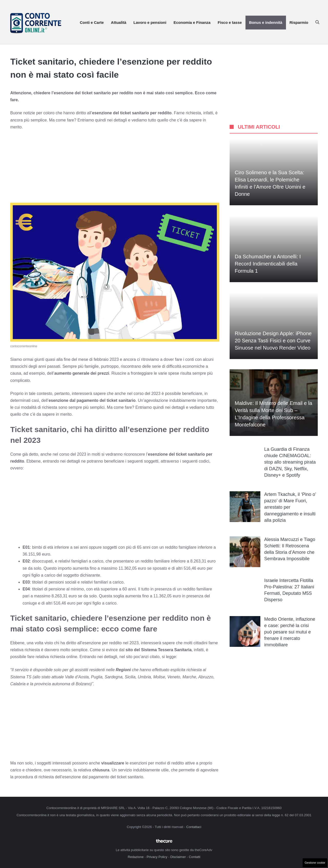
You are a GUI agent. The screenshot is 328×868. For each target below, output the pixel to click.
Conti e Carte (92, 22)
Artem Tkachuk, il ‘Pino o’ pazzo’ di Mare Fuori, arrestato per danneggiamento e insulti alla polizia (290, 507)
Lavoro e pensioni (150, 22)
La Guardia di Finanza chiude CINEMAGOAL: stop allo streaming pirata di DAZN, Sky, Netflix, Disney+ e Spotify (290, 462)
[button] (317, 23)
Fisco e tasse (230, 22)
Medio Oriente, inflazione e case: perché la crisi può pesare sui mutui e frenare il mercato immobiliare (290, 632)
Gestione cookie (315, 863)
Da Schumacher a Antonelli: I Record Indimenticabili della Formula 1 (268, 264)
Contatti (195, 857)
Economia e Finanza (192, 22)
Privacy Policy (157, 857)
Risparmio (299, 22)
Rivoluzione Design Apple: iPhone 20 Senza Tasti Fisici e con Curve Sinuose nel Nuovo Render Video (273, 341)
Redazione (136, 857)
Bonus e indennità (266, 22)
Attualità (119, 22)
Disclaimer (178, 857)
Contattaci (194, 827)
